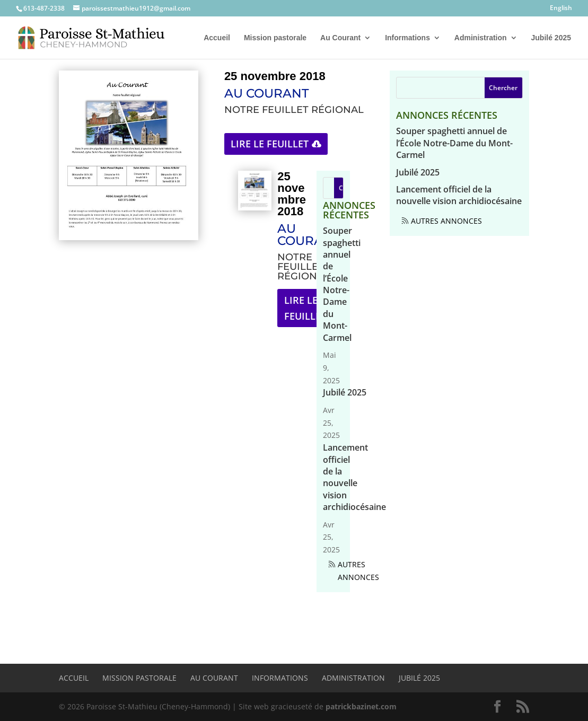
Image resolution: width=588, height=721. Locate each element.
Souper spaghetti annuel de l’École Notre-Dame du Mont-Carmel (342, 284)
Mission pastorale (275, 38)
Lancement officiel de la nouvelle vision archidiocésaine (354, 477)
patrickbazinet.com (361, 706)
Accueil (217, 38)
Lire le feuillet (270, 144)
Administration (481, 38)
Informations (407, 38)
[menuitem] (561, 10)
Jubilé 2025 (551, 38)
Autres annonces (358, 571)
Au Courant (340, 38)
